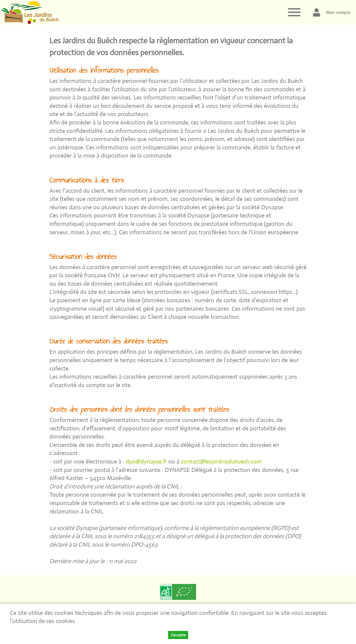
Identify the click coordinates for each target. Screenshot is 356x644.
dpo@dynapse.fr (147, 461)
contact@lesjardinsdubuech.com (221, 461)
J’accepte (178, 635)
